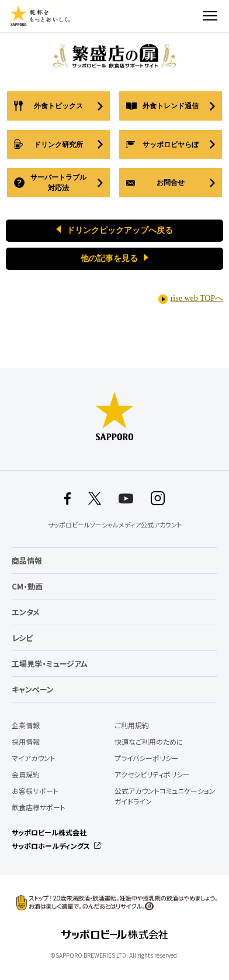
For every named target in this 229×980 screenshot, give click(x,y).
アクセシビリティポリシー (152, 775)
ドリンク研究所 (58, 145)
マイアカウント (34, 758)
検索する (189, 16)
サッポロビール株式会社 (49, 832)
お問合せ (171, 183)
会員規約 (26, 775)
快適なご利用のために (149, 742)
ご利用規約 (132, 725)
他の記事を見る (109, 258)
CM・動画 (27, 586)
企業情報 (26, 725)
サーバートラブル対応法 (58, 183)
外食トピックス (58, 106)
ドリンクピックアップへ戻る (120, 230)
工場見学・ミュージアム (50, 664)
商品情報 (27, 561)
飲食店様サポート (39, 807)
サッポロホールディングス (51, 846)
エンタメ (26, 612)
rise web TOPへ (197, 298)
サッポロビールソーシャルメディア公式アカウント (115, 525)
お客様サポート (35, 791)
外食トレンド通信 (171, 106)
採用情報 (26, 742)
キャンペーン (33, 689)
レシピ (22, 638)
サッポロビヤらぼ (171, 145)
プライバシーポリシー (147, 758)
